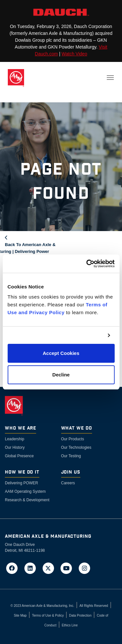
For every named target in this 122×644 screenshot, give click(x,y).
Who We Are (20, 428)
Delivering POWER (21, 483)
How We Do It (22, 472)
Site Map (20, 615)
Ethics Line (70, 625)
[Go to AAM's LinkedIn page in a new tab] (32, 568)
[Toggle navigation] (110, 78)
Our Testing (71, 456)
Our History (15, 447)
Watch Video (74, 54)
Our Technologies (76, 447)
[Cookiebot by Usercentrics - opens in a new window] (87, 264)
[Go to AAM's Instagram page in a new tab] (85, 568)
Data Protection (80, 615)
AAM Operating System (25, 491)
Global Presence (19, 456)
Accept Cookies (61, 353)
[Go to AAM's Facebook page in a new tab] (14, 568)
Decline (61, 375)
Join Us (71, 472)
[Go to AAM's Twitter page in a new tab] (50, 568)
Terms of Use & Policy (48, 615)
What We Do (77, 428)
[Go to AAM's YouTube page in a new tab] (68, 568)
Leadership (14, 439)
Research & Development (27, 500)
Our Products (73, 439)
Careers (68, 483)
